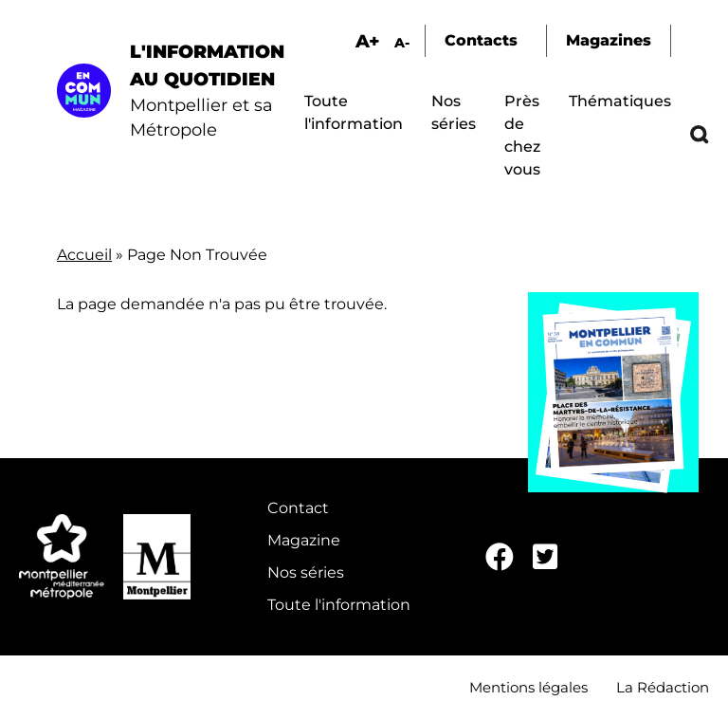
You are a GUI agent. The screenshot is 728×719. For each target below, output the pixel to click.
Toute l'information (339, 605)
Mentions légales (528, 687)
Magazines (609, 40)
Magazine (304, 540)
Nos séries (306, 572)
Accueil (84, 255)
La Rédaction (663, 687)
